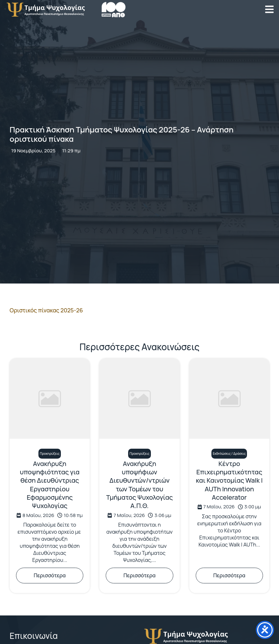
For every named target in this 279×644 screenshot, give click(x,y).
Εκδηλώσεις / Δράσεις (229, 453)
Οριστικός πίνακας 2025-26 (46, 310)
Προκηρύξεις (50, 453)
